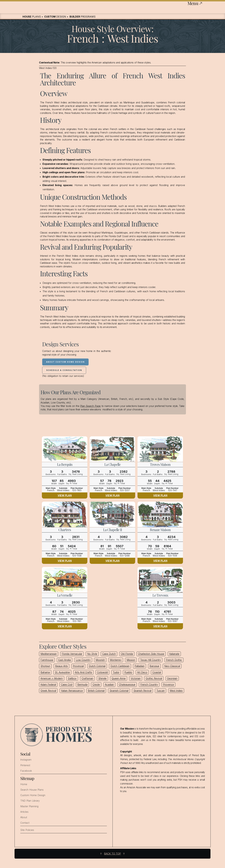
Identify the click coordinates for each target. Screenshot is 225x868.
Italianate (174, 654)
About (24, 817)
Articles (24, 812)
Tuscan (161, 691)
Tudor (116, 672)
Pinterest (25, 765)
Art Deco (142, 672)
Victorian (136, 678)
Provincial (78, 666)
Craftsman (87, 678)
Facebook (26, 771)
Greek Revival (48, 691)
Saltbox (72, 678)
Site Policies (27, 830)
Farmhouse (47, 660)
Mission (131, 660)
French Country (149, 684)
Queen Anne (119, 678)
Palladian (140, 666)
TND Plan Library (30, 801)
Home (24, 784)
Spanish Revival (142, 691)
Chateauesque (127, 684)
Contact (25, 823)
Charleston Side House (151, 654)
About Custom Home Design (65, 362)
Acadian (109, 684)
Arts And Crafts (83, 672)
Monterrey (116, 660)
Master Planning (29, 806)
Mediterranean (49, 654)
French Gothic (174, 660)
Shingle (102, 678)
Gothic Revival (154, 678)
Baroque (154, 666)
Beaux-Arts (61, 666)
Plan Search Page (90, 406)
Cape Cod (67, 684)
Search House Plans (32, 790)
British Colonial (96, 691)
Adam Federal (48, 684)
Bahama (45, 672)
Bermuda (82, 684)
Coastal (157, 672)
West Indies (176, 691)
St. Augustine (62, 672)
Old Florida (127, 654)
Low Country (83, 660)
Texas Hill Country (151, 660)
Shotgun (45, 666)
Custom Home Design (33, 795)
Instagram (26, 760)
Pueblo (128, 672)
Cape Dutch (109, 654)
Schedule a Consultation (64, 370)
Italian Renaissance (72, 691)
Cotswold (102, 672)
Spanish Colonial (119, 691)
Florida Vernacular (72, 654)
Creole (96, 684)
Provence (168, 684)
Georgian (172, 678)
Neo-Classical (172, 666)
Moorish (100, 660)
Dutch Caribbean (120, 666)
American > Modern (52, 678)
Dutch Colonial (97, 666)
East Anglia (65, 660)
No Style (92, 654)
